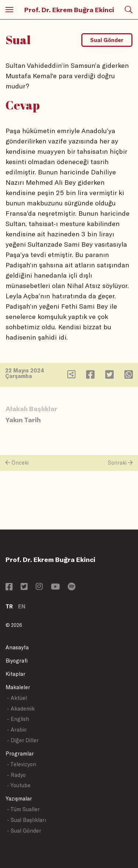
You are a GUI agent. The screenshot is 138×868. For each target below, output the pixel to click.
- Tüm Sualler (23, 809)
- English (18, 719)
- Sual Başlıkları (26, 820)
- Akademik (21, 709)
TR (9, 606)
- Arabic (17, 730)
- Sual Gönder (24, 831)
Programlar (20, 754)
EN (22, 606)
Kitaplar (15, 674)
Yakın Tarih (23, 420)
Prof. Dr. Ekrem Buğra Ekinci (69, 10)
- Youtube (19, 785)
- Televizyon (22, 764)
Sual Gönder (107, 40)
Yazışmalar (19, 798)
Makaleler (18, 687)
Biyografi (17, 661)
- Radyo (16, 775)
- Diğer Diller (23, 740)
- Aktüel (17, 698)
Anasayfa (17, 647)
